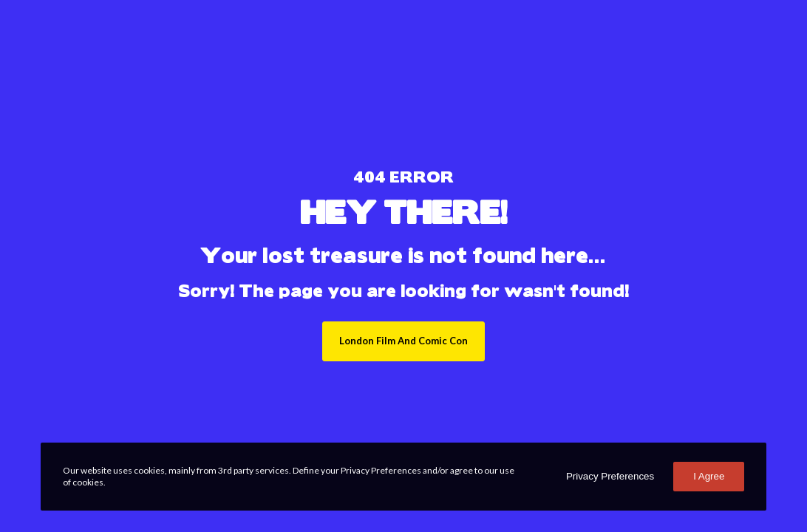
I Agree (709, 476)
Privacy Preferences (610, 476)
